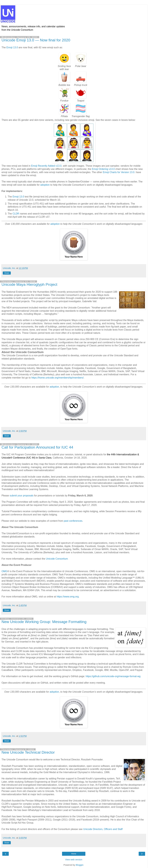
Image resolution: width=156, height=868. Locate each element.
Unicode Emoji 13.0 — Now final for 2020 (36, 40)
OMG (4, 571)
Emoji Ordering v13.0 (103, 169)
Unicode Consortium (57, 559)
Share (7, 273)
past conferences (73, 521)
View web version (74, 860)
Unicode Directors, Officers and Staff (103, 829)
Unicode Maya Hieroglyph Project (29, 284)
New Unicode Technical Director (28, 752)
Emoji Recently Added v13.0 (46, 166)
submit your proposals (22, 496)
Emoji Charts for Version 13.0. (119, 172)
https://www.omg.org (68, 597)
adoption (45, 185)
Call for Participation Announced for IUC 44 (37, 447)
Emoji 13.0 (12, 47)
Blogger (80, 865)
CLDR (16, 214)
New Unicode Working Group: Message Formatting (44, 622)
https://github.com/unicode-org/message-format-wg (113, 676)
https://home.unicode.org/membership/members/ (57, 378)
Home (74, 854)
